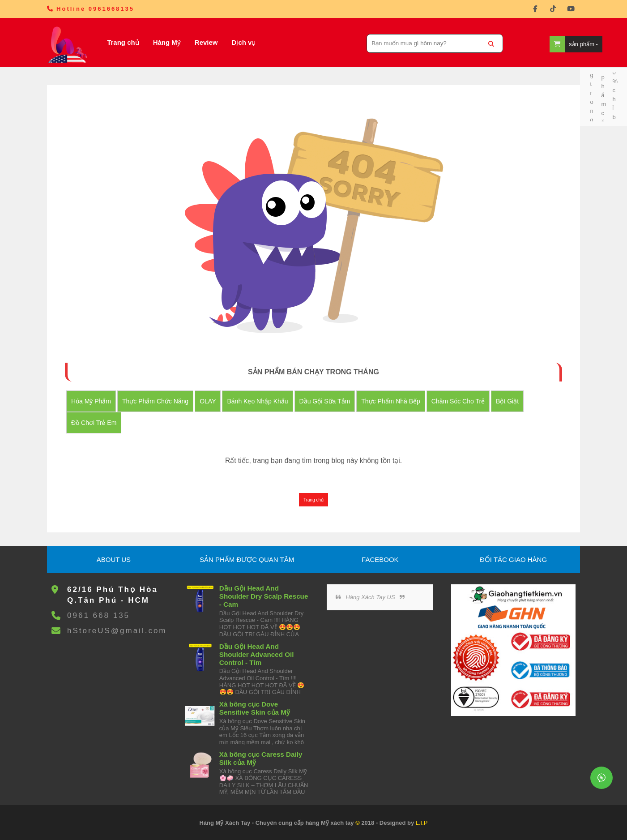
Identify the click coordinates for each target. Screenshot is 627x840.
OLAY (208, 401)
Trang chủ (123, 42)
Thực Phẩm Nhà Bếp (391, 401)
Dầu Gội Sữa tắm (325, 401)
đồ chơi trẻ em (94, 423)
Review (206, 42)
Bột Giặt (507, 401)
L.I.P (422, 823)
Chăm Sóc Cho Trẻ (458, 401)
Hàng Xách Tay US (370, 597)
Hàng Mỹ (167, 42)
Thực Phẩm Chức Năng (155, 401)
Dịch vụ (244, 42)
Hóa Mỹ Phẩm (91, 401)
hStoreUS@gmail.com (117, 631)
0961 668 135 (98, 615)
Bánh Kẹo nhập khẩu (257, 401)
